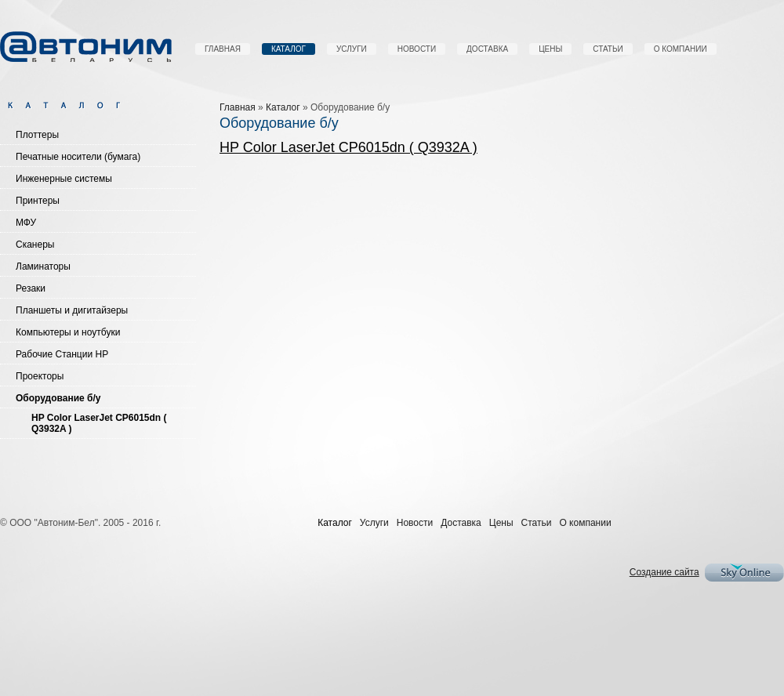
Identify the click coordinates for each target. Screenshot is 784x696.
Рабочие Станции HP (62, 354)
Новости (417, 49)
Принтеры (38, 201)
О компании (681, 49)
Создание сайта (664, 572)
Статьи (608, 49)
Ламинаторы (43, 266)
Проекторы (40, 376)
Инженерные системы (64, 179)
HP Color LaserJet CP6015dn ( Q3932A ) (99, 423)
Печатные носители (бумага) (78, 157)
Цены (550, 49)
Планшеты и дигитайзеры (72, 310)
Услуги (352, 49)
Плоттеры (37, 135)
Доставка (487, 49)
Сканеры (35, 245)
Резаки (31, 288)
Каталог (289, 49)
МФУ (26, 223)
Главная (223, 49)
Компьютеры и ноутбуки (68, 332)
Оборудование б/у (58, 398)
